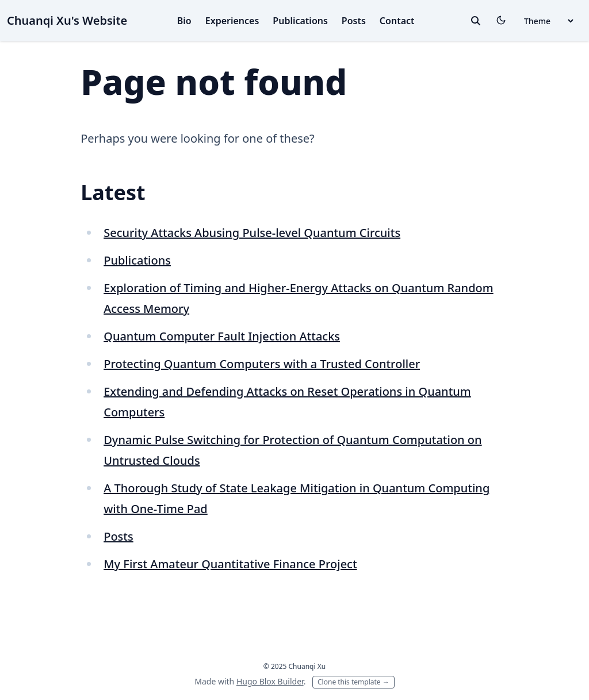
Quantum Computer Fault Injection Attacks (222, 336)
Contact (397, 21)
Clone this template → (353, 682)
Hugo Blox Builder (270, 681)
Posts (354, 21)
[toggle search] (476, 21)
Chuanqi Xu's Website (67, 20)
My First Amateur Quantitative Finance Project (230, 564)
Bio (184, 21)
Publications (300, 21)
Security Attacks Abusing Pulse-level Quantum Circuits (252, 233)
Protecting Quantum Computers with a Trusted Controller (262, 364)
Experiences (232, 21)
